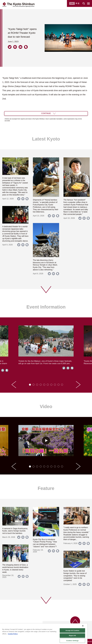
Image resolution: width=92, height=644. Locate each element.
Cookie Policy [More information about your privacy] (13, 634)
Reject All (72, 636)
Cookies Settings (72, 641)
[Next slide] (78, 385)
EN (72, 3)
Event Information (46, 307)
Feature (46, 488)
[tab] (30, 385)
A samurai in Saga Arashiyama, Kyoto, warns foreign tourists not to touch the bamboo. (15, 531)
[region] (44, 634)
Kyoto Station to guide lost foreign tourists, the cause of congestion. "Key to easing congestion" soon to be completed (75, 576)
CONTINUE (46, 113)
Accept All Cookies (72, 630)
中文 (78, 3)
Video (46, 406)
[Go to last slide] (14, 385)
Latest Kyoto (46, 139)
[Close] (83, 626)
